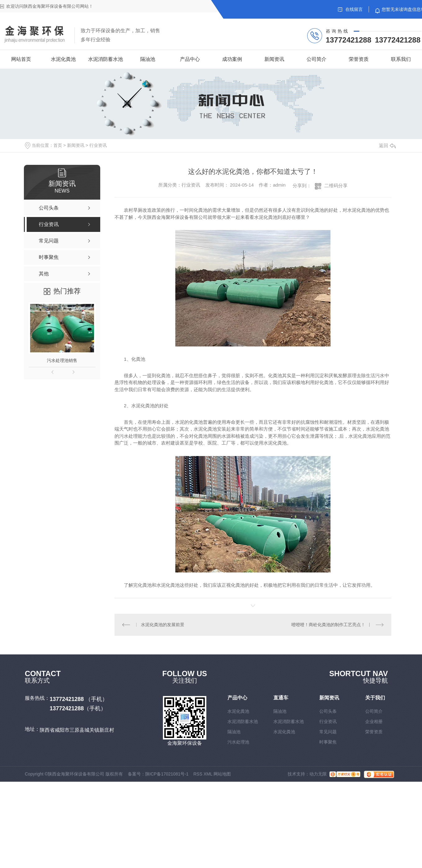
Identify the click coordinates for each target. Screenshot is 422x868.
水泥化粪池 (63, 59)
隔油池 (148, 59)
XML (208, 774)
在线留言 (350, 9)
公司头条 (328, 711)
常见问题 (328, 732)
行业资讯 (98, 145)
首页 (58, 145)
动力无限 (318, 774)
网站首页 (21, 59)
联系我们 (401, 59)
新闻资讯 (274, 59)
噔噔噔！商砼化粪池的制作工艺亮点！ (328, 625)
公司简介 (316, 59)
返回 (387, 145)
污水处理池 (238, 742)
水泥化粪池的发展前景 (163, 625)
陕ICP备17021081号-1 (167, 774)
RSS (198, 774)
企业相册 (374, 721)
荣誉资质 (359, 59)
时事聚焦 (328, 742)
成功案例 (232, 59)
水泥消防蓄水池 (105, 59)
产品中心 (190, 59)
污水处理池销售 (62, 360)
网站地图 (222, 774)
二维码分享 (336, 185)
